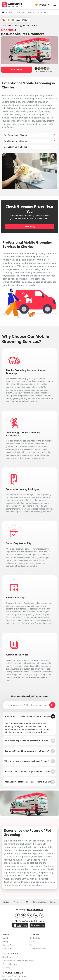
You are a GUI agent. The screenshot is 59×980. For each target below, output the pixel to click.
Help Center (8, 957)
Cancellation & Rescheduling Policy (18, 961)
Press (32, 945)
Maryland (32, 12)
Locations (20, 12)
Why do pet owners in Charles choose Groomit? (27, 761)
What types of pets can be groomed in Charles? (27, 741)
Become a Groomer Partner (15, 976)
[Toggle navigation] (55, 5)
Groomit (8, 12)
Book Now (17, 70)
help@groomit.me (35, 910)
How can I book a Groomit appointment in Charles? (28, 771)
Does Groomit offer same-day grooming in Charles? (29, 782)
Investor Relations (38, 949)
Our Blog (6, 968)
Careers (33, 942)
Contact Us (35, 938)
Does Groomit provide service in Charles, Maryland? (29, 716)
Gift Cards (7, 949)
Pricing (5, 942)
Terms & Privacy (10, 964)
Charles (43, 12)
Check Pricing (30, 227)
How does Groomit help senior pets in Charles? (27, 751)
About (5, 938)
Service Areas (9, 945)
